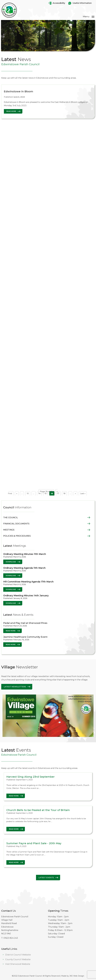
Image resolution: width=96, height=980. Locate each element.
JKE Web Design (77, 976)
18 (64, 493)
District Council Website (18, 955)
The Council (11, 518)
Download (11, 562)
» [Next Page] (75, 493)
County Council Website (18, 959)
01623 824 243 (11, 938)
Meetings (9, 530)
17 (58, 493)
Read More (11, 113)
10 (28, 493)
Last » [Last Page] (83, 493)
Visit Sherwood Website (18, 964)
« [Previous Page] (17, 493)
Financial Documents (16, 524)
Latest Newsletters (15, 687)
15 (46, 493)
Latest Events (46, 878)
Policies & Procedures (17, 536)
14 (39, 493)
